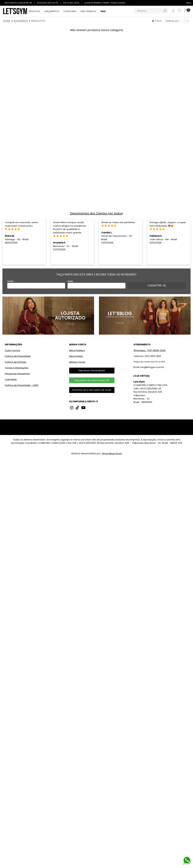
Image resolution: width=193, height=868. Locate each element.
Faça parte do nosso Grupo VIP (92, 380)
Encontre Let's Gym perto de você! (92, 390)
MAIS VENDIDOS (88, 11)
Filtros (157, 21)
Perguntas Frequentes (17, 374)
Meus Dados (76, 356)
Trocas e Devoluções (17, 368)
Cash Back (11, 379)
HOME (7, 21)
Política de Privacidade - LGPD (22, 385)
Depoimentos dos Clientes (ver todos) (96, 213)
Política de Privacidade (18, 356)
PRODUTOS (34, 11)
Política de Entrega (15, 362)
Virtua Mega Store (112, 453)
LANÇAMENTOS (52, 11)
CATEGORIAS (70, 11)
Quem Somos (13, 350)
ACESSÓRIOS (21, 21)
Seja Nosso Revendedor (92, 370)
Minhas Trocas (77, 362)
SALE (103, 11)
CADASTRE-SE (157, 285)
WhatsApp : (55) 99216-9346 (149, 350)
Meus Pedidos (77, 350)
